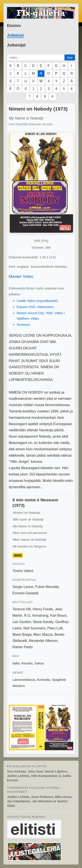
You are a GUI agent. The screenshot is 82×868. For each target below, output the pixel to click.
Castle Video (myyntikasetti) (37, 301)
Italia (16, 663)
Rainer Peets (23, 647)
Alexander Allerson (43, 641)
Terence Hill (22, 609)
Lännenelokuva (24, 680)
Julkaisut (15, 35)
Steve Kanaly (43, 622)
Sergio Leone (23, 587)
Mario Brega (22, 635)
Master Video (21, 276)
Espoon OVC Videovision (35, 307)
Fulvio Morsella (47, 587)
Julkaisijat (16, 45)
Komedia (43, 680)
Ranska (27, 663)
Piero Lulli (55, 628)
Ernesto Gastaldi (25, 593)
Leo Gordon (22, 622)
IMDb (18, 555)
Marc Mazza (43, 635)
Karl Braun (58, 615)
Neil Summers (34, 628)
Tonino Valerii (23, 571)
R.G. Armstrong (36, 615)
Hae (70, 57)
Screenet (23, 325)
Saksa (39, 663)
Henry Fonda (43, 609)
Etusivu (14, 26)
